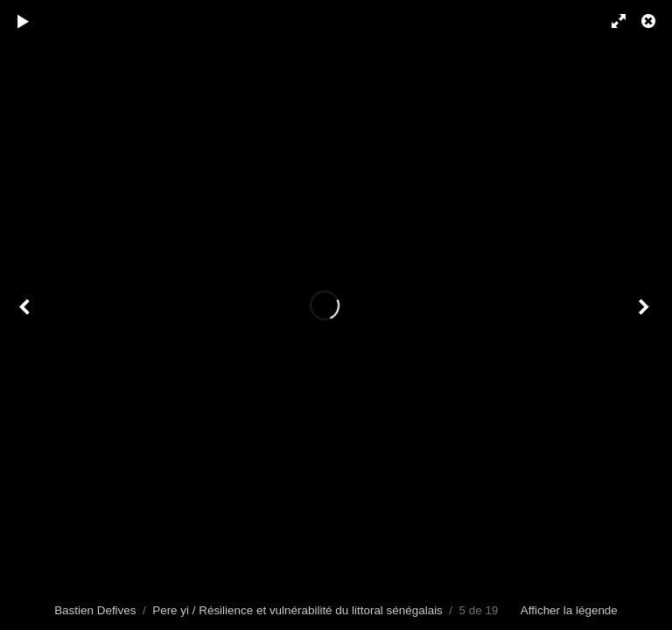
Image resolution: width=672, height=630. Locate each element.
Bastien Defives (95, 610)
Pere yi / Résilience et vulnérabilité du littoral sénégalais (297, 610)
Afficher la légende (569, 610)
